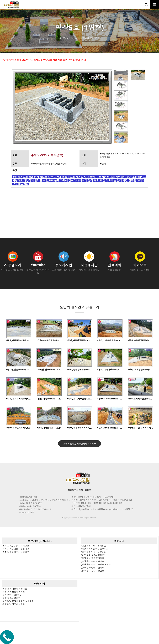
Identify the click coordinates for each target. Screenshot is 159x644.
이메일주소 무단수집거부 (80, 490)
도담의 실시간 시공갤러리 (79, 309)
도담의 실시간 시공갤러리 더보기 (80, 444)
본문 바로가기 (0, 0)
